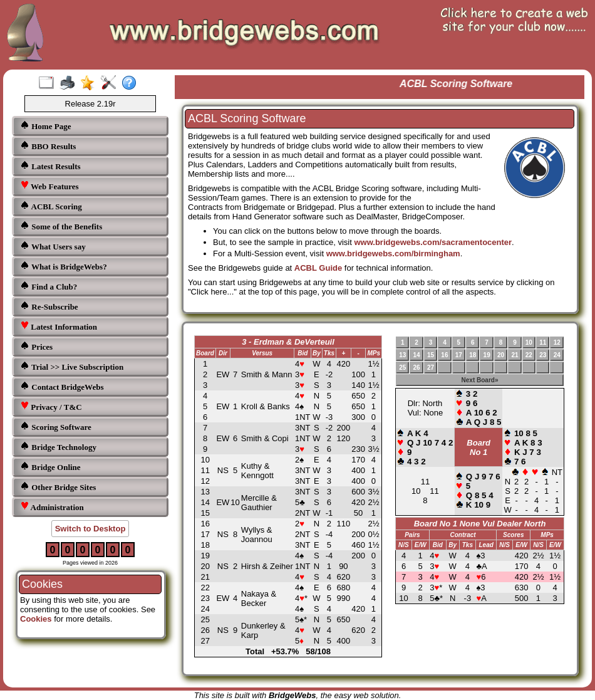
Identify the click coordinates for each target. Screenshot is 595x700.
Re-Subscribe (49, 306)
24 (557, 355)
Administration (52, 507)
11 (543, 342)
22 (529, 355)
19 (487, 355)
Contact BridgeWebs (62, 386)
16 (444, 355)
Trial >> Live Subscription (72, 366)
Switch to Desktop (91, 529)
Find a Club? (49, 286)
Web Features (49, 186)
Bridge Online (50, 467)
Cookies (36, 619)
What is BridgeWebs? (64, 266)
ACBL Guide (318, 268)
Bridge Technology (58, 447)
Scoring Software (56, 426)
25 (402, 368)
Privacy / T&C (51, 406)
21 (515, 355)
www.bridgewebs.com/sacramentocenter (433, 242)
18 (473, 355)
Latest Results (50, 166)
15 (431, 355)
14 (417, 355)
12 (557, 342)
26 (417, 368)
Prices (36, 346)
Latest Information (59, 326)
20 (501, 355)
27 (431, 368)
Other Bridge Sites (58, 487)
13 (402, 355)
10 (529, 342)
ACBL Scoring (51, 206)
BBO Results (48, 146)
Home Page (45, 126)
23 (543, 355)
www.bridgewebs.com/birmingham (393, 253)
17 (459, 355)
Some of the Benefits (61, 226)
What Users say (53, 246)
